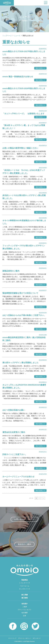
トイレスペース (25, 583)
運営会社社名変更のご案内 (14, 432)
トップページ (7, 36)
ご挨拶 (25, 607)
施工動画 (25, 598)
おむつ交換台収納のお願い (14, 410)
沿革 (25, 616)
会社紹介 (25, 604)
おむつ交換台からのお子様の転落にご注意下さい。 (24, 315)
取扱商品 (25, 580)
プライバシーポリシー (25, 638)
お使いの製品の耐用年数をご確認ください (20, 148)
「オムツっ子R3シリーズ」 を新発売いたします (23, 114)
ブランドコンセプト (25, 610)
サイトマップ (12, 638)
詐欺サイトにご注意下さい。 (15, 454)
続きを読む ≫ (40, 68)
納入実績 (25, 595)
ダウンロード (37, 638)
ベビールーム (25, 586)
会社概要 (25, 613)
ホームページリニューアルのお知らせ (18, 477)
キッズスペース (25, 589)
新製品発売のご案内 (11, 271)
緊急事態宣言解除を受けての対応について (20, 293)
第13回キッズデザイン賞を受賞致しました (20, 363)
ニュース (17, 36)
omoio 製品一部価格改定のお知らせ (18, 77)
